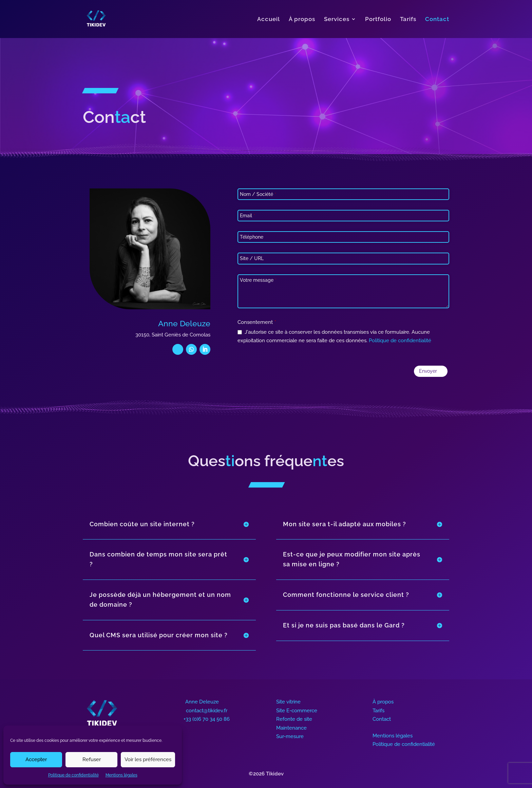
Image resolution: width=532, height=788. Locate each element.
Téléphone (252, 237)
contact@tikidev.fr (207, 711)
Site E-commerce (297, 711)
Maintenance (291, 728)
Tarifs (408, 20)
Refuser (92, 759)
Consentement (257, 322)
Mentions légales (121, 775)
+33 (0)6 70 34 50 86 (207, 719)
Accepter (36, 759)
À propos (302, 20)
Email (248, 216)
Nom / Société (258, 194)
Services (337, 20)
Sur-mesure (290, 736)
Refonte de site (294, 719)
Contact (437, 20)
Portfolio (378, 20)
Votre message (258, 280)
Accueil (269, 20)
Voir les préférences (148, 759)
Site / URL (252, 258)
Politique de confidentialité (73, 775)
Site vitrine (288, 702)
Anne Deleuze (202, 702)
